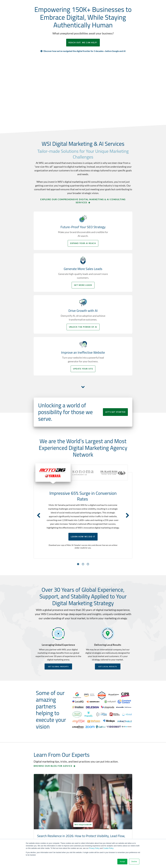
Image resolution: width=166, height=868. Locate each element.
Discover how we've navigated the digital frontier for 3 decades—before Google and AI (85, 54)
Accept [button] (122, 862)
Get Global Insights (58, 597)
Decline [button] (134, 862)
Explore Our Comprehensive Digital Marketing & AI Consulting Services (83, 204)
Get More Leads (109, 250)
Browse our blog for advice (53, 696)
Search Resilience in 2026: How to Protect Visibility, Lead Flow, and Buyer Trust (56, 742)
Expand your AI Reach (57, 250)
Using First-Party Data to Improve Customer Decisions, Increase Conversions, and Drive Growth (106, 746)
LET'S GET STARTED (112, 340)
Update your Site (109, 296)
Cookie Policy (108, 848)
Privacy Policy (94, 848)
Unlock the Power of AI (58, 296)
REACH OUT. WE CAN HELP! (83, 44)
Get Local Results (108, 597)
